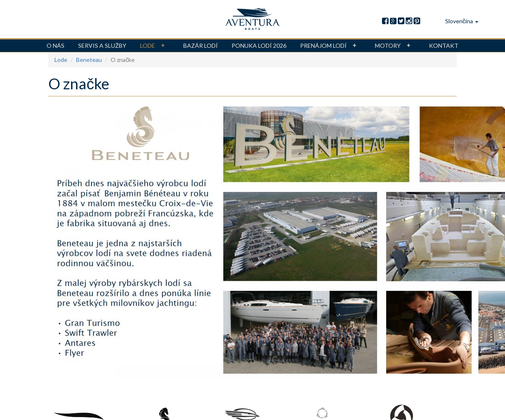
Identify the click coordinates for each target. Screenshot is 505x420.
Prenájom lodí (331, 46)
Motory (395, 46)
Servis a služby (102, 45)
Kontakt (444, 45)
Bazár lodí (201, 45)
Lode (155, 46)
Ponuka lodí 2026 (259, 45)
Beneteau (89, 60)
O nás (55, 45)
